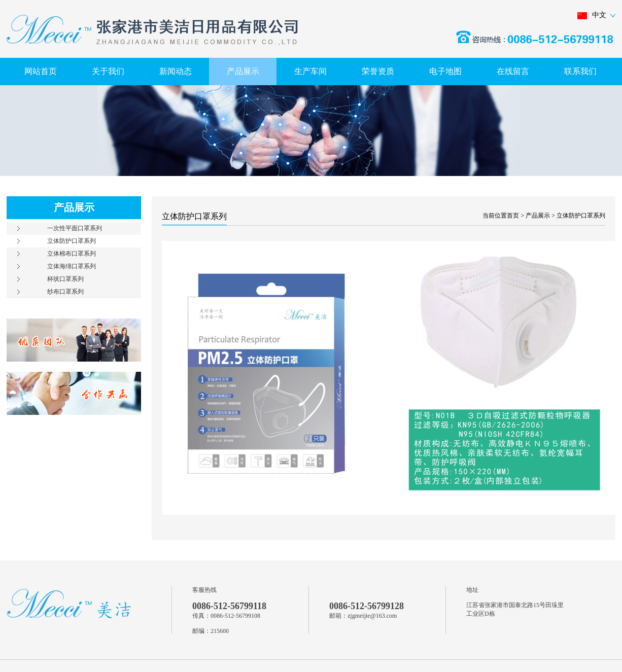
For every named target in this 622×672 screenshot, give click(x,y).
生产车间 (310, 71)
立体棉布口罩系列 (72, 254)
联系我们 (580, 71)
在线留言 (513, 71)
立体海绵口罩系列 (72, 266)
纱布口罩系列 (65, 292)
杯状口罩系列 (65, 279)
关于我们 (108, 71)
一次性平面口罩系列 (75, 228)
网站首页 (41, 71)
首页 (513, 216)
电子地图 (445, 71)
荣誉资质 (378, 71)
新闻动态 (176, 71)
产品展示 (243, 71)
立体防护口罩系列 (72, 241)
